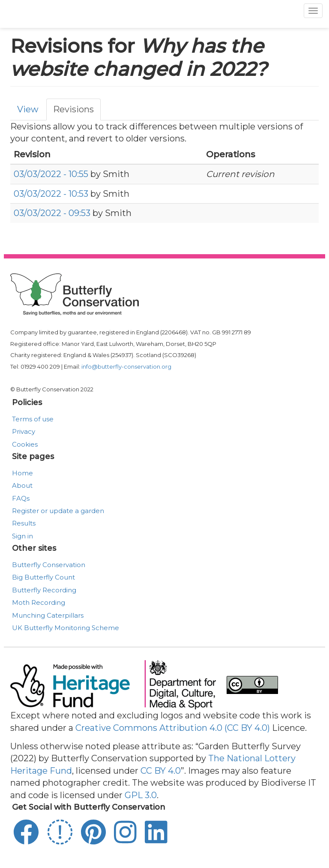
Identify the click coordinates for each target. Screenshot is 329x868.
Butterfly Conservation (49, 565)
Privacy (24, 431)
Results (24, 523)
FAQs (21, 498)
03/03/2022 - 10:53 (51, 194)
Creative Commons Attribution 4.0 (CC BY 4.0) (173, 728)
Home (22, 473)
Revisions (73, 109)
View (28, 109)
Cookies (25, 444)
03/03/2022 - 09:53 (52, 213)
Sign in (22, 536)
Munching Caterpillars (48, 615)
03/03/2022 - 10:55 (51, 174)
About (22, 485)
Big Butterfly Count (43, 577)
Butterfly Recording (44, 590)
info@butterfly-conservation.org (126, 366)
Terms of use (33, 419)
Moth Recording (39, 602)
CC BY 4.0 (161, 771)
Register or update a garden (58, 511)
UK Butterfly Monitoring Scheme (66, 628)
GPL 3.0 (141, 795)
